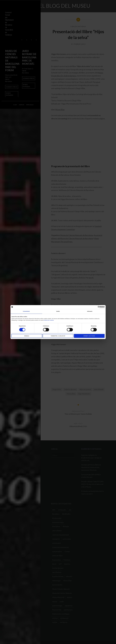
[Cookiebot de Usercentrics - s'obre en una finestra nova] (95, 307)
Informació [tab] (90, 311)
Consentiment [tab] (26, 311)
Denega (27, 336)
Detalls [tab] (58, 311)
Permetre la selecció (58, 336)
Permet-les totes (89, 336)
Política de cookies (49, 320)
